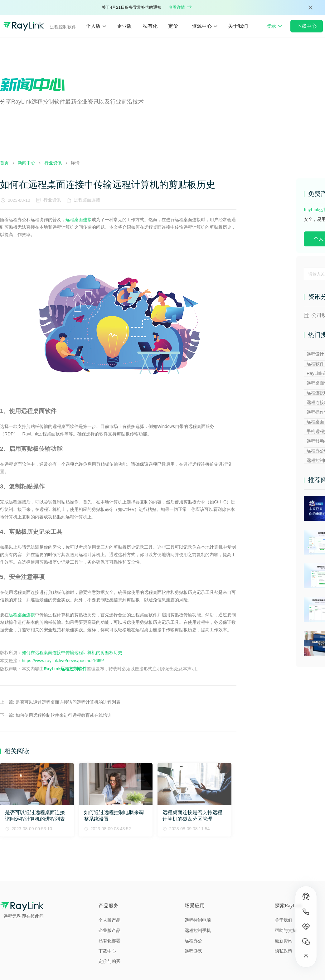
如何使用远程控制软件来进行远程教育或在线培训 (64, 715)
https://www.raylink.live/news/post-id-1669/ (63, 661)
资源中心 (202, 26)
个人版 (93, 26)
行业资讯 (52, 200)
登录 (274, 30)
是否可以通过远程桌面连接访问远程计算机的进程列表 (68, 702)
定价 (173, 26)
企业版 (124, 26)
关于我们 (238, 26)
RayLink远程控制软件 (65, 669)
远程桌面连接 (88, 200)
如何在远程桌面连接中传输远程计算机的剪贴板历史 (72, 653)
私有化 (150, 26)
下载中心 (307, 26)
